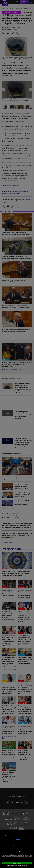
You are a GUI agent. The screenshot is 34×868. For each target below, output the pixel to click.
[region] (17, 849)
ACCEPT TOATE (17, 863)
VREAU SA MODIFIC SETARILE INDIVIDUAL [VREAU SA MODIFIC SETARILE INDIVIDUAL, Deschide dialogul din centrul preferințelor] (17, 865)
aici (14, 845)
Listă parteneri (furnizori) (5, 860)
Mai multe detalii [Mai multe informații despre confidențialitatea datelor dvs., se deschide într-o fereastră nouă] (18, 839)
